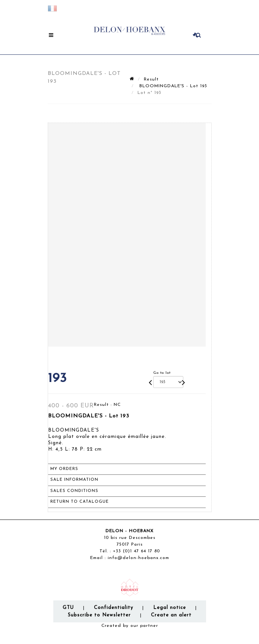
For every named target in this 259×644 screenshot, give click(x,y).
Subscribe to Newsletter (99, 615)
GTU (68, 608)
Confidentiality (113, 608)
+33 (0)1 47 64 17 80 (136, 551)
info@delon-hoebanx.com (138, 558)
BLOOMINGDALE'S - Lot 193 (172, 86)
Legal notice (170, 608)
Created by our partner (130, 626)
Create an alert (171, 615)
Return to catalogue (80, 502)
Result (151, 79)
